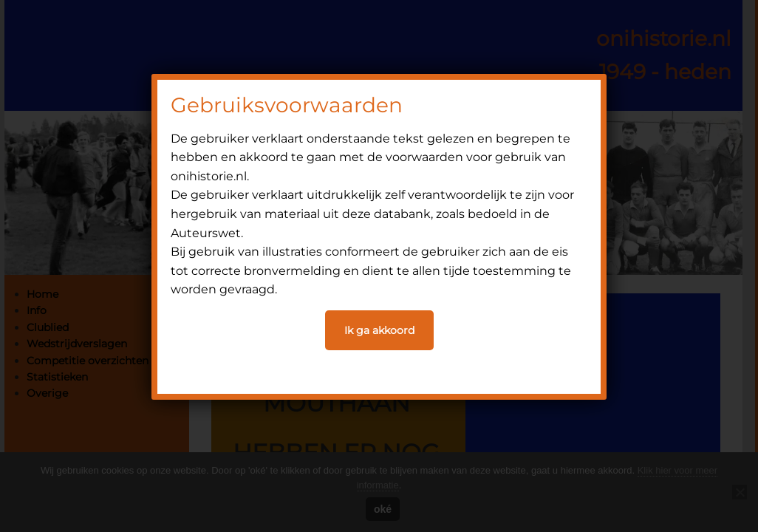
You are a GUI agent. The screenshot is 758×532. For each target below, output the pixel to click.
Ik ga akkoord (379, 330)
